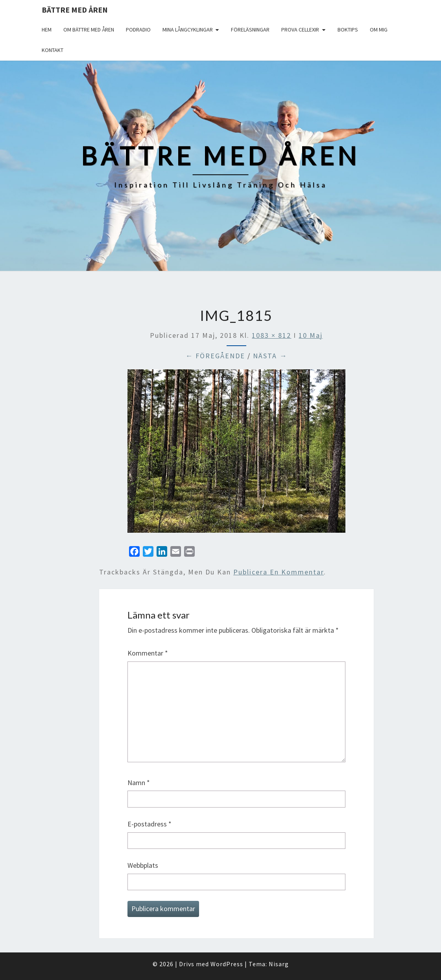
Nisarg (279, 964)
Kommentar (148, 653)
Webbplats (143, 865)
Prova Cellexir (300, 30)
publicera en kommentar (279, 572)
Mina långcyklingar (188, 30)
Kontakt (53, 50)
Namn (139, 783)
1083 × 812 (271, 335)
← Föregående (215, 356)
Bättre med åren (75, 10)
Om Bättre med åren (89, 30)
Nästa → (270, 356)
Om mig (379, 30)
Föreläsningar (250, 30)
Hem (47, 30)
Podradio (138, 30)
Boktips (348, 30)
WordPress (227, 964)
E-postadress (149, 824)
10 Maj (311, 335)
